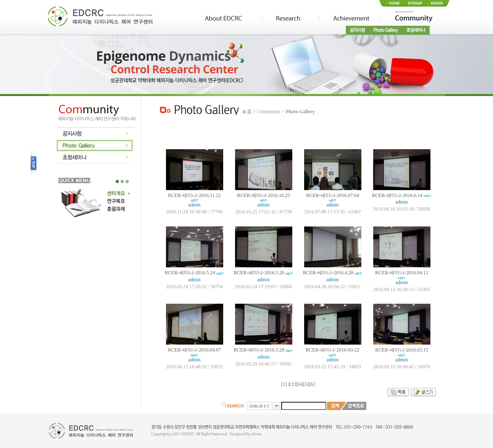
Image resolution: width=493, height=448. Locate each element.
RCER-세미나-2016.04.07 (194, 350)
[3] (295, 384)
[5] (306, 384)
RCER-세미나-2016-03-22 (333, 350)
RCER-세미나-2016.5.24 (190, 273)
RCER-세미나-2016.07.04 (333, 195)
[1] (284, 384)
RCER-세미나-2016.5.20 (259, 273)
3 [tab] (127, 181)
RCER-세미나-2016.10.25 (263, 195)
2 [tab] (122, 181)
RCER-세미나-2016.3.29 (259, 350)
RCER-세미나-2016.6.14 (397, 195)
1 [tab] (117, 181)
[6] (312, 384)
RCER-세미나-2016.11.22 (194, 195)
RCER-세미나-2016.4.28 (328, 273)
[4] (300, 384)
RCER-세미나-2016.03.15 (402, 350)
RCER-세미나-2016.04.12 (402, 273)
